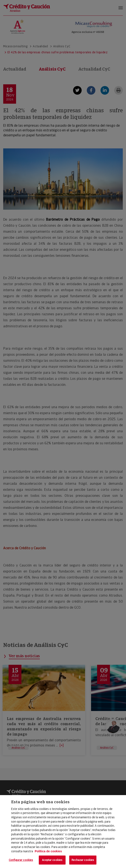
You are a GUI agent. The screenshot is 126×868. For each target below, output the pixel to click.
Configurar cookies (21, 860)
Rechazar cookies (83, 860)
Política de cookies (48, 851)
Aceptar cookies (52, 860)
